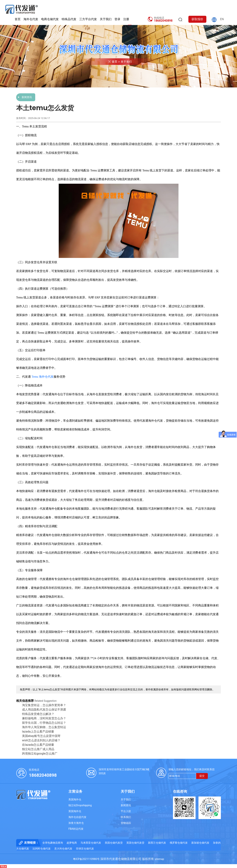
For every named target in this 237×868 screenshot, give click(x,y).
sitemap (159, 859)
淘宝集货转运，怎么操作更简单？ (44, 705)
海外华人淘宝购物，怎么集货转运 (44, 727)
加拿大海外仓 (76, 823)
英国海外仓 (75, 811)
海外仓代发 (31, 19)
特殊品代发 (69, 19)
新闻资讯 (27, 97)
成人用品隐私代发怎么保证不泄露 (44, 710)
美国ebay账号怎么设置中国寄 (41, 736)
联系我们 (126, 817)
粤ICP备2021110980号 (86, 859)
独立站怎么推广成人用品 (38, 749)
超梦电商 (72, 843)
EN (222, 19)
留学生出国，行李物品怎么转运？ (44, 723)
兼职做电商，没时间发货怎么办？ (44, 718)
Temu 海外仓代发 (43, 377)
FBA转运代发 (76, 829)
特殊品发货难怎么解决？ (38, 714)
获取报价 (197, 19)
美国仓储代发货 (114, 843)
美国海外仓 (75, 800)
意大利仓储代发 (63, 849)
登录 (117, 19)
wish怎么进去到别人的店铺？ (41, 740)
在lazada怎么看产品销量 (38, 745)
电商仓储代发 (50, 19)
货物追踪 (126, 823)
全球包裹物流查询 (53, 843)
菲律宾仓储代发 (85, 849)
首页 (18, 19)
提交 (202, 776)
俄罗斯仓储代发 (179, 843)
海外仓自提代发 (77, 817)
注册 (126, 19)
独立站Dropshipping (80, 805)
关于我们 (106, 19)
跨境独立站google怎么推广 (40, 754)
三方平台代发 (88, 19)
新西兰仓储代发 (157, 843)
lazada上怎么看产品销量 (38, 732)
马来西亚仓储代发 (91, 843)
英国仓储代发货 (135, 843)
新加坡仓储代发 (200, 843)
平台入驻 (126, 811)
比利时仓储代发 (42, 849)
